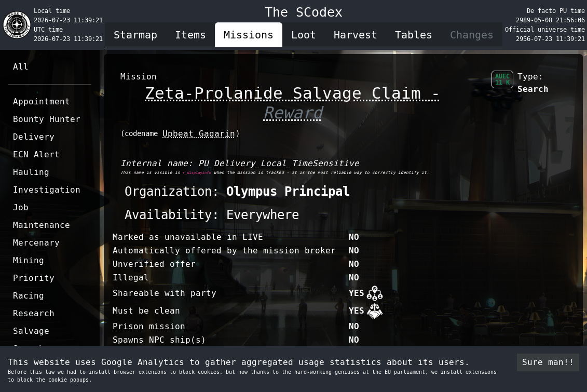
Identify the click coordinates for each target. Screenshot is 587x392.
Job (21, 207)
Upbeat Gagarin (199, 134)
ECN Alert (36, 154)
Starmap (135, 35)
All (21, 67)
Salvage (31, 331)
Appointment (42, 102)
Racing (29, 296)
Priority (34, 278)
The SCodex (304, 12)
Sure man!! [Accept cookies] (548, 362)
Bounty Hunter (47, 119)
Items (190, 35)
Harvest (356, 35)
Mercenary (36, 243)
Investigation (47, 190)
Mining (29, 260)
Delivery (34, 137)
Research (34, 313)
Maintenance (42, 225)
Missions (249, 35)
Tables (414, 35)
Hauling (31, 172)
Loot (304, 35)
